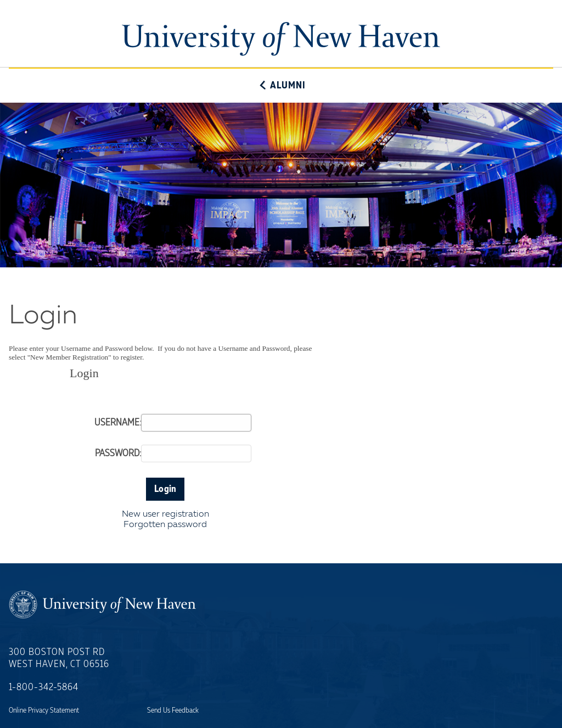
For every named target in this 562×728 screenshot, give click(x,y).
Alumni (281, 86)
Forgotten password (165, 525)
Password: (118, 453)
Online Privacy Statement (44, 710)
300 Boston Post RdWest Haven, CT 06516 (59, 658)
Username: (118, 423)
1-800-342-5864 (44, 687)
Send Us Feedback (173, 710)
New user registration (165, 514)
